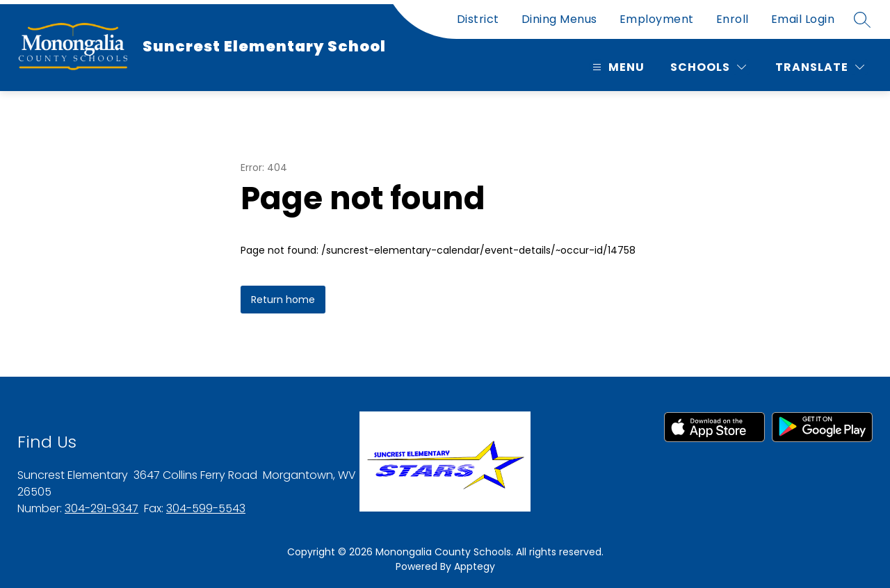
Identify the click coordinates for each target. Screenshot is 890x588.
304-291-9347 (102, 508)
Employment (657, 19)
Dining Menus (559, 19)
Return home (283, 300)
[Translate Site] (820, 67)
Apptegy (475, 566)
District (478, 19)
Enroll (733, 19)
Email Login (803, 19)
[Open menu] (617, 67)
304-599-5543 (206, 508)
